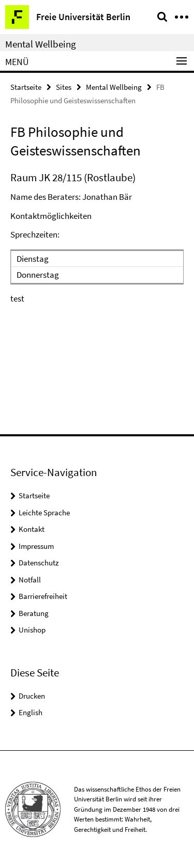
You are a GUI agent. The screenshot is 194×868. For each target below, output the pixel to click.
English (31, 712)
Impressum (36, 546)
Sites (64, 87)
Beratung (34, 613)
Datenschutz (39, 563)
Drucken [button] (32, 696)
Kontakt (32, 529)
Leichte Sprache (44, 512)
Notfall (30, 580)
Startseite (26, 87)
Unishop (32, 630)
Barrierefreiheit (43, 596)
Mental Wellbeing (41, 44)
